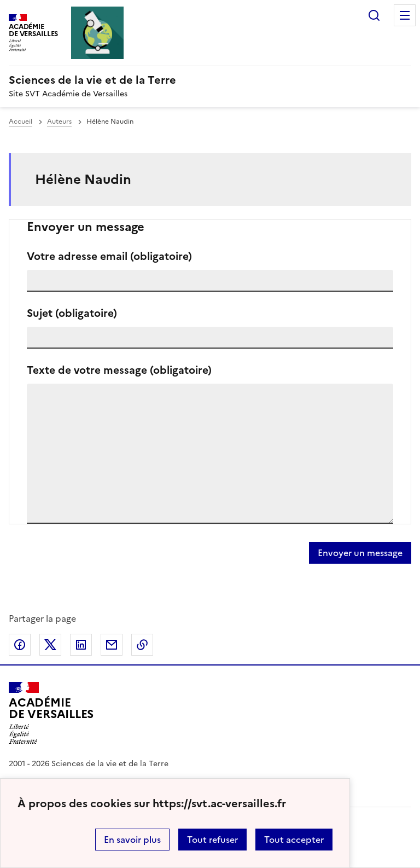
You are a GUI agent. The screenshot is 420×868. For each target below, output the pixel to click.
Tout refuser (212, 840)
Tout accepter (294, 840)
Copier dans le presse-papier (142, 645)
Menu (405, 15)
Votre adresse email (109, 256)
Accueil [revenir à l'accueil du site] (21, 121)
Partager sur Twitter (50, 645)
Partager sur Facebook (20, 645)
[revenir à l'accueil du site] (210, 80)
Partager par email (112, 645)
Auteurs (59, 121)
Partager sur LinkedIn (81, 645)
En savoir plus (132, 840)
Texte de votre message (119, 370)
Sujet (72, 313)
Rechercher (374, 15)
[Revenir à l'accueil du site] (51, 713)
